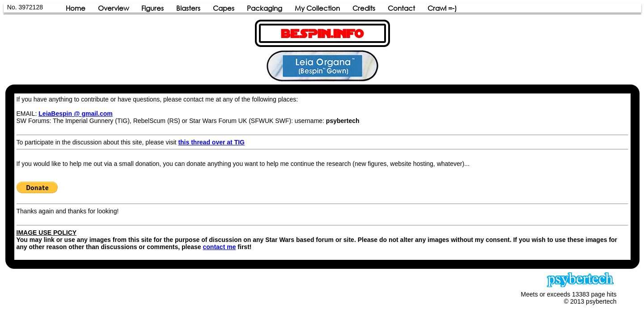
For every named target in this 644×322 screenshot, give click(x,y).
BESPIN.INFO (322, 34)
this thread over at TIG (211, 142)
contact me (220, 247)
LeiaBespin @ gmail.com (75, 114)
